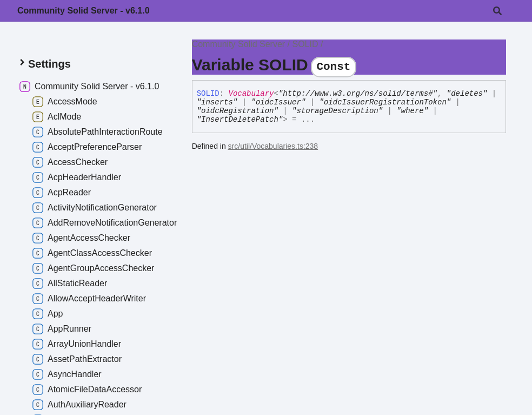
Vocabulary (251, 94)
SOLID (305, 44)
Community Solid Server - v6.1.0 (84, 11)
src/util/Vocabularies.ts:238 (273, 146)
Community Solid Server (239, 44)
